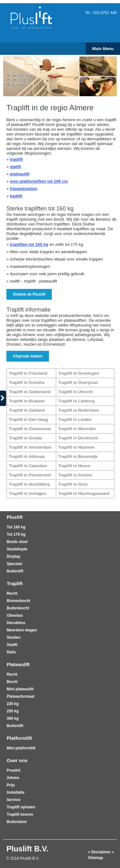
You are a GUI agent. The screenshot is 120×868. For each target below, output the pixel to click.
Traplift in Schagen (28, 493)
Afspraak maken (28, 356)
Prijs (11, 785)
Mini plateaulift (20, 689)
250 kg (13, 711)
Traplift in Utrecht (76, 392)
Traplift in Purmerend (30, 475)
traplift (16, 159)
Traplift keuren (20, 814)
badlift (16, 196)
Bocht (12, 682)
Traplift (15, 583)
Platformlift (19, 738)
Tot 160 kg (16, 527)
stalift (16, 167)
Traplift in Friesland (28, 373)
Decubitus (16, 623)
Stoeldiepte (17, 549)
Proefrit (14, 770)
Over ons (17, 760)
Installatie (16, 792)
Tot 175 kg (16, 534)
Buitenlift (15, 571)
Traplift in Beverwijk (78, 456)
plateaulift (20, 174)
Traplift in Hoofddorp (30, 484)
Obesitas (15, 615)
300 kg (13, 718)
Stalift (12, 645)
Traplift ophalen (21, 807)
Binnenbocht (18, 601)
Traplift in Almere (75, 475)
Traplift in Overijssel (78, 383)
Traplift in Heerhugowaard (84, 493)
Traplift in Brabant (27, 401)
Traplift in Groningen (79, 373)
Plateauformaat (21, 696)
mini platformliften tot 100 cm (39, 181)
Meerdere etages (22, 630)
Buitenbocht (18, 608)
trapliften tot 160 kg (29, 244)
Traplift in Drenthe (27, 383)
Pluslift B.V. (27, 849)
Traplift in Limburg (76, 401)
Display (14, 556)
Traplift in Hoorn (74, 466)
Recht (12, 593)
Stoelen (14, 637)
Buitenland (17, 822)
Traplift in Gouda (25, 438)
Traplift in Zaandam (28, 466)
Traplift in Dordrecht (78, 438)
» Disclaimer (99, 852)
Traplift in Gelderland (30, 392)
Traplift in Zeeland (27, 410)
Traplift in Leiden (75, 419)
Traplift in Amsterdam (30, 447)
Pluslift (15, 517)
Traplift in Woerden (77, 429)
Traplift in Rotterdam (79, 410)
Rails (11, 652)
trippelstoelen (24, 189)
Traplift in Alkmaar (27, 456)
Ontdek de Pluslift (29, 294)
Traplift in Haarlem (76, 447)
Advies (13, 778)
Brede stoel (17, 542)
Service (14, 800)
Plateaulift (18, 664)
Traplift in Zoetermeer (30, 429)
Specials (15, 564)
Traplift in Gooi (73, 484)
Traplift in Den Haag (28, 419)
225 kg (13, 704)
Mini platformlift (21, 748)
